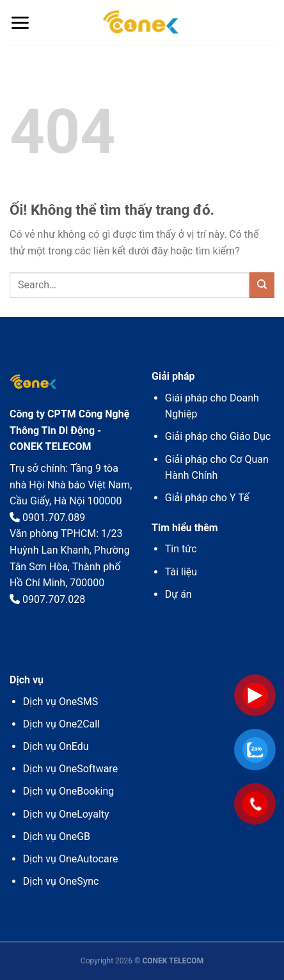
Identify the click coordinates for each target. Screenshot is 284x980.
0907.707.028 (47, 599)
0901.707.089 (47, 517)
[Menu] (20, 23)
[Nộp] (262, 285)
